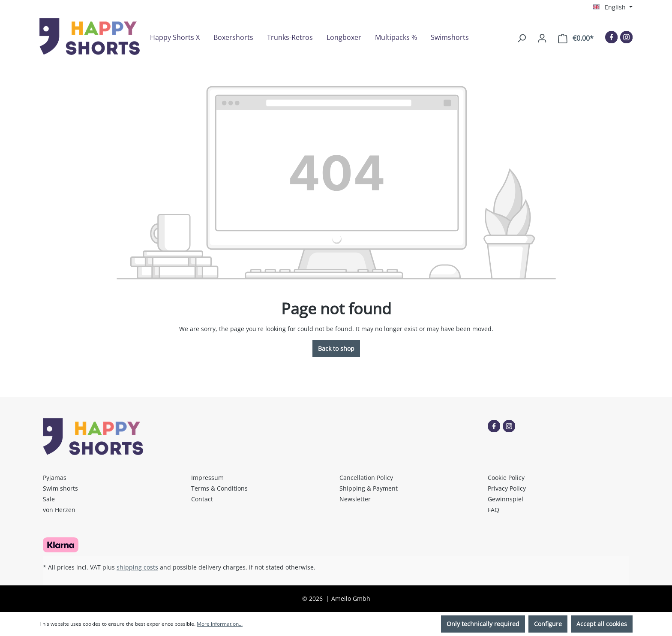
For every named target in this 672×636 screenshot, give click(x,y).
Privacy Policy (507, 488)
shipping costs (137, 567)
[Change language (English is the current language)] (613, 7)
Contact (202, 499)
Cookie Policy (506, 478)
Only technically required (483, 624)
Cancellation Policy (366, 478)
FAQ (493, 510)
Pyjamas (55, 478)
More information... (220, 624)
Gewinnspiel (505, 499)
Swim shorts (60, 488)
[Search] (522, 38)
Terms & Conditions (219, 488)
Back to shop (336, 348)
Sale (49, 499)
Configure (548, 624)
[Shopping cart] (576, 38)
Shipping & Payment (369, 488)
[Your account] (542, 38)
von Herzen (59, 510)
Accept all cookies (602, 624)
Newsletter (355, 499)
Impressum (207, 478)
